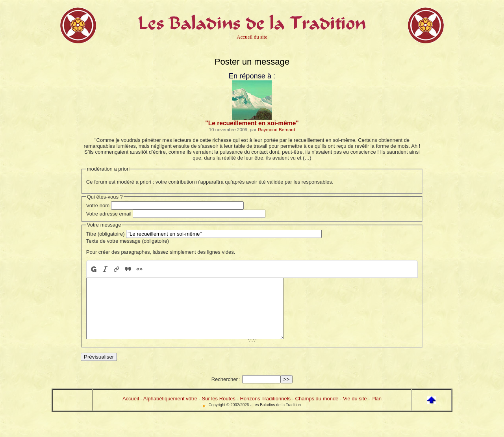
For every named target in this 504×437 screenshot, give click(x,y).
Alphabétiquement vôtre (170, 410)
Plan (376, 410)
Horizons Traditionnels (265, 410)
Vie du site (355, 410)
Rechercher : (226, 391)
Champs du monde (317, 410)
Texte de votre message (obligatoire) (128, 241)
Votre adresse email (109, 214)
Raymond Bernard (277, 129)
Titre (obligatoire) (106, 234)
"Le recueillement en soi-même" (252, 123)
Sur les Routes (219, 410)
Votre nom (98, 205)
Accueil (131, 410)
